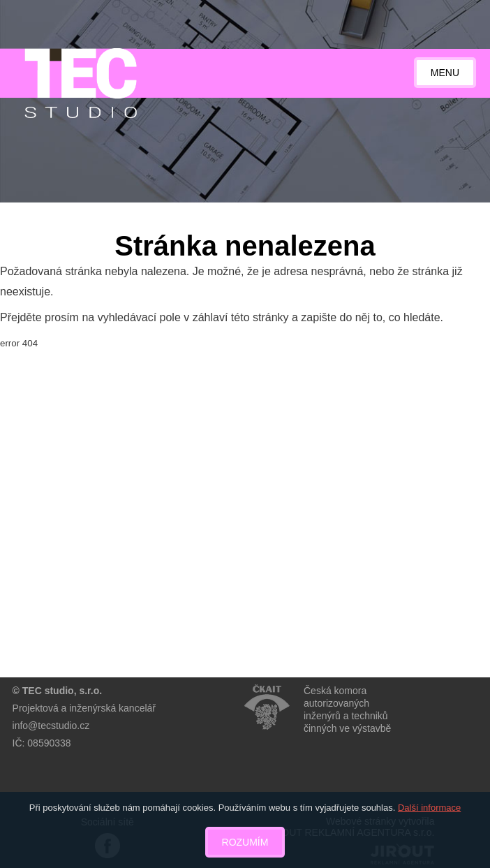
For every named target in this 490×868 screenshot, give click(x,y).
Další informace (429, 808)
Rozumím (245, 842)
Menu (445, 73)
